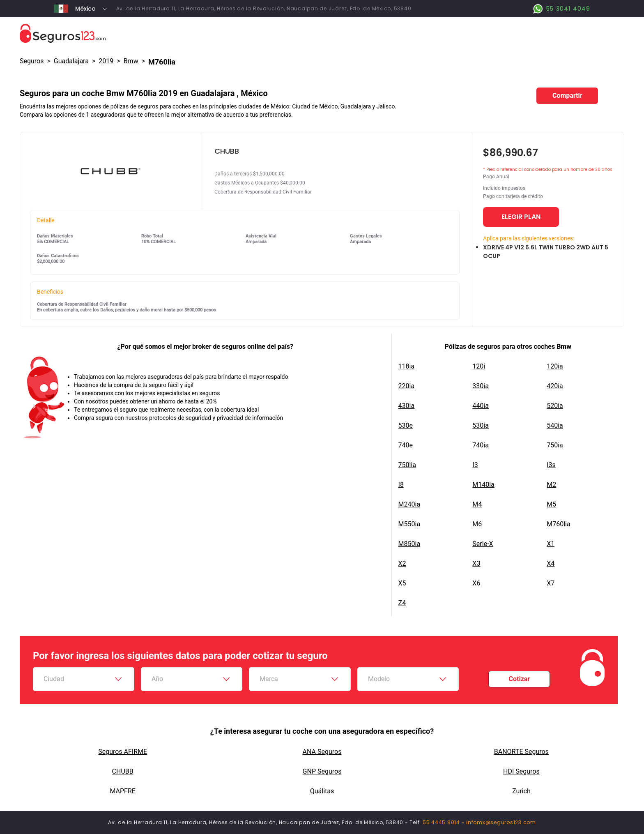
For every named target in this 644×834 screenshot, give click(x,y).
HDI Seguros (521, 771)
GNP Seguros (322, 771)
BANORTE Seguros (521, 752)
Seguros (32, 61)
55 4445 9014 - (444, 822)
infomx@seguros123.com (501, 822)
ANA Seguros (322, 752)
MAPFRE (122, 791)
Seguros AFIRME (123, 752)
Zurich (521, 791)
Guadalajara (71, 61)
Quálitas (322, 791)
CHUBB (123, 771)
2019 (106, 61)
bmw (131, 61)
